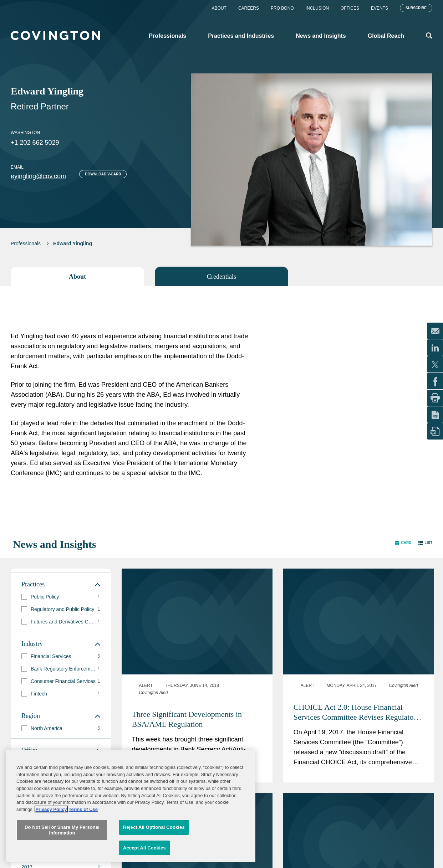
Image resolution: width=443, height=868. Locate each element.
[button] (403, 543)
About (219, 8)
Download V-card (103, 174)
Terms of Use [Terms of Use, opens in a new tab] (83, 828)
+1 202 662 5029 (35, 143)
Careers (249, 8)
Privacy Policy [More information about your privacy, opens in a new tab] (51, 828)
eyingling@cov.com (38, 176)
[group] (61, 597)
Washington (25, 133)
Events (380, 8)
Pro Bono (282, 8)
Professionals (26, 243)
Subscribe (416, 8)
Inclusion (317, 8)
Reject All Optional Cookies (154, 845)
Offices (350, 8)
